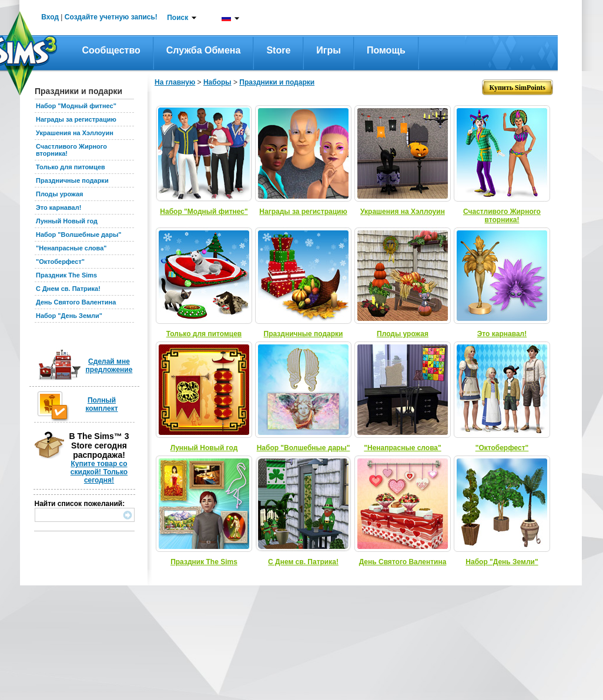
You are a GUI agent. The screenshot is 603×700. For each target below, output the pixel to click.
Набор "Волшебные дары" (79, 235)
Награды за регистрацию (76, 119)
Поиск (177, 18)
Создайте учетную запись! (111, 17)
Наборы (217, 82)
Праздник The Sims (66, 275)
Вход (50, 17)
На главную (175, 82)
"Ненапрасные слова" (71, 248)
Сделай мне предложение (109, 366)
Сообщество (111, 50)
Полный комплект (101, 404)
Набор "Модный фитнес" (76, 106)
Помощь (386, 50)
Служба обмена (204, 50)
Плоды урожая (60, 194)
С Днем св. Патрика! (68, 289)
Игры (329, 50)
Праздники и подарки (277, 82)
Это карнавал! (58, 207)
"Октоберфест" (60, 262)
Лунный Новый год (67, 221)
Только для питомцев (71, 167)
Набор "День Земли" (69, 316)
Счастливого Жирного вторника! (502, 216)
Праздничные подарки (72, 180)
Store (278, 50)
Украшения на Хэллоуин (75, 133)
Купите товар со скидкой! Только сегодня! (99, 472)
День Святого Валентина (76, 302)
